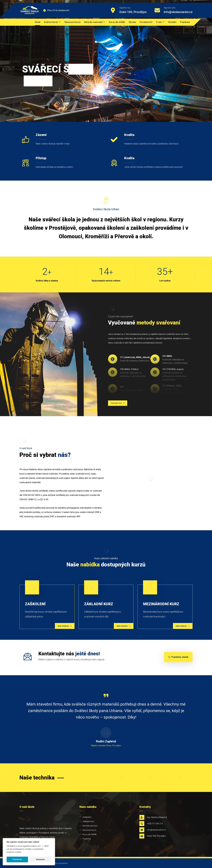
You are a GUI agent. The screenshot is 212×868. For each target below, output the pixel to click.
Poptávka (85, 839)
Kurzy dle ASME (88, 834)
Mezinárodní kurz (89, 826)
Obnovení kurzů (88, 830)
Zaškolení (85, 817)
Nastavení (40, 859)
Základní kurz (87, 821)
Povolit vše (17, 859)
